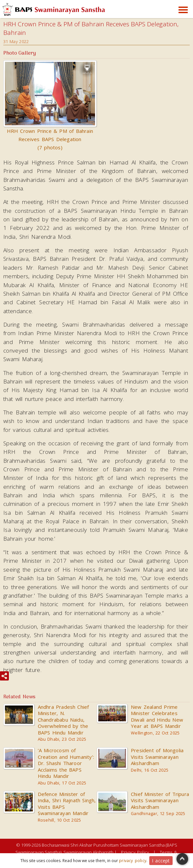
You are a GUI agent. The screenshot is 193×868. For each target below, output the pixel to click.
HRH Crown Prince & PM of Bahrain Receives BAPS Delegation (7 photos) (50, 139)
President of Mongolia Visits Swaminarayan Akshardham (157, 757)
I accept (161, 861)
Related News (19, 697)
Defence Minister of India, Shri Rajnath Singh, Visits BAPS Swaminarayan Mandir (67, 804)
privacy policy (133, 861)
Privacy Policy (135, 852)
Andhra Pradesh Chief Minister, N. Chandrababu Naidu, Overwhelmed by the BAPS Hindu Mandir (63, 720)
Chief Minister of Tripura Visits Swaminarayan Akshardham (160, 800)
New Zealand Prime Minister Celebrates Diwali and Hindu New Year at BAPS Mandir (157, 717)
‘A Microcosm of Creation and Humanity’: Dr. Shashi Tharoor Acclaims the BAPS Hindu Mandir (66, 763)
